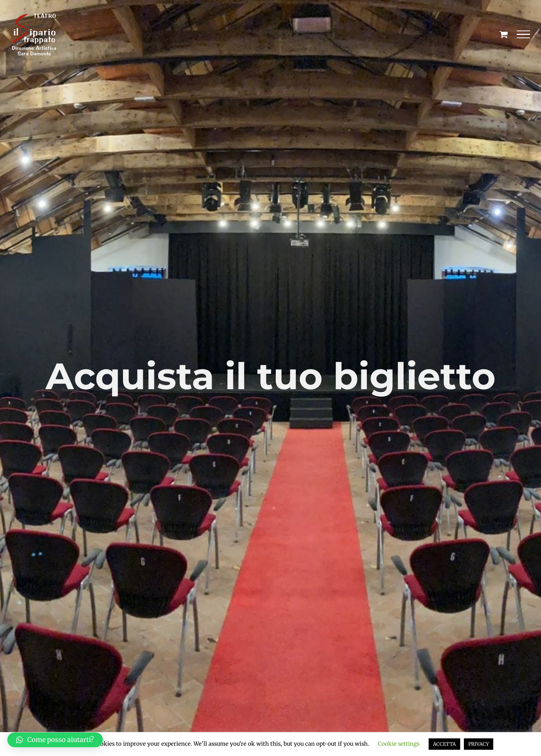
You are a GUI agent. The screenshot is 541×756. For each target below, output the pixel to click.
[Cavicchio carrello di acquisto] (504, 34)
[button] (55, 740)
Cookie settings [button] (399, 744)
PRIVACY (479, 744)
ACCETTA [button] (444, 744)
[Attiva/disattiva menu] (524, 35)
